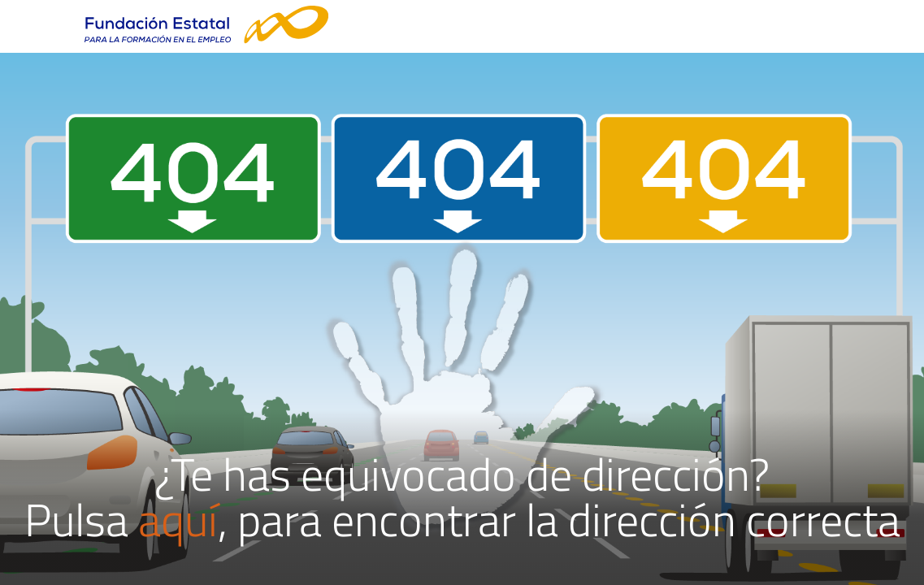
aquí (178, 520)
